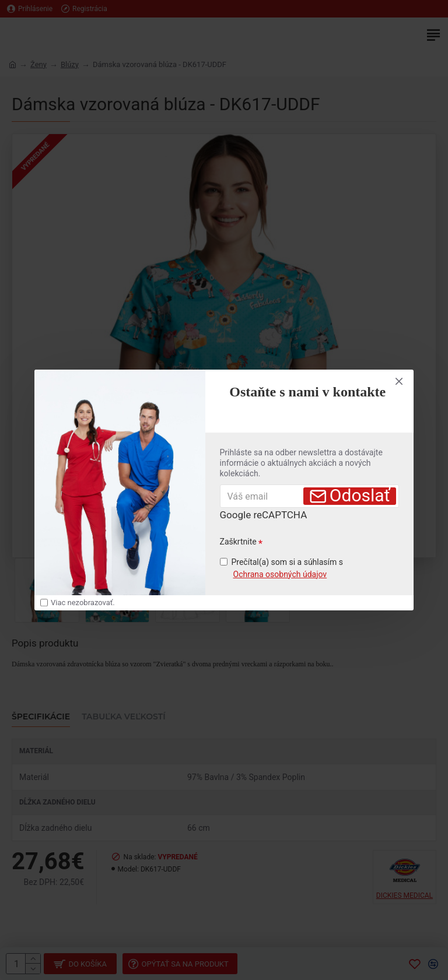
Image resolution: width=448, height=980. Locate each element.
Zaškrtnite (238, 542)
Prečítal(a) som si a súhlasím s (282, 569)
